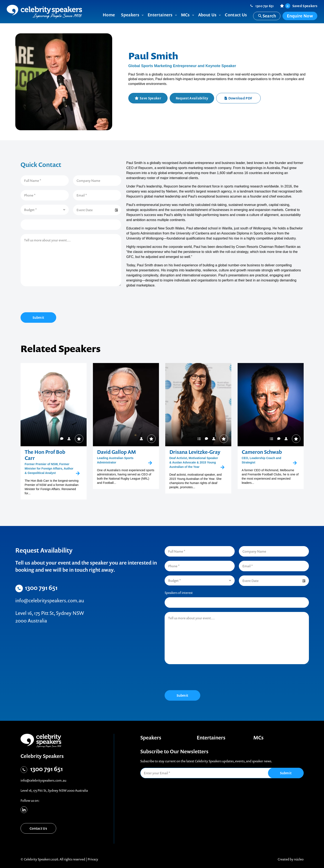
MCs (258, 738)
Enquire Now (300, 16)
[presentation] (52, 300)
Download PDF (238, 98)
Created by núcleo (291, 859)
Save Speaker (150, 98)
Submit (38, 318)
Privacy (93, 859)
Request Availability (192, 98)
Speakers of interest (179, 593)
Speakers (151, 738)
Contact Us (38, 828)
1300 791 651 (265, 6)
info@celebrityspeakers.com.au (50, 600)
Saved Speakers (301, 6)
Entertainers (211, 738)
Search (267, 16)
